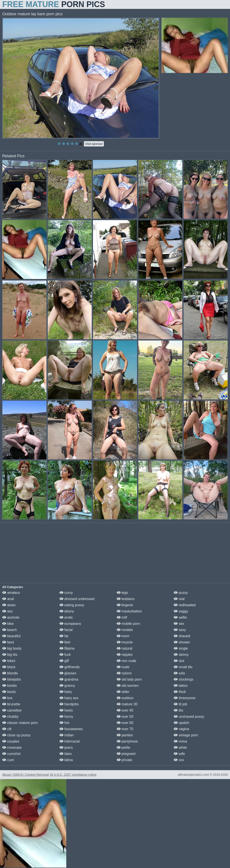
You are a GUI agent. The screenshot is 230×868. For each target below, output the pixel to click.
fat (64, 636)
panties (125, 735)
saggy (181, 611)
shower (182, 642)
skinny (181, 655)
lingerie (125, 605)
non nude (126, 661)
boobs (10, 686)
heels (66, 710)
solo (179, 673)
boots (9, 692)
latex (66, 754)
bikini (9, 661)
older (123, 692)
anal (8, 599)
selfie (180, 617)
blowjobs (12, 679)
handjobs (69, 704)
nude (123, 667)
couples (11, 741)
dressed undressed (77, 599)
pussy (181, 593)
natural (125, 648)
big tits (10, 655)
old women (128, 686)
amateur (11, 593)
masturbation (129, 611)
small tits (183, 667)
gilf (64, 661)
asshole (11, 617)
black (9, 667)
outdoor (125, 698)
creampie (12, 748)
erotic (66, 617)
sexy (180, 630)
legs (122, 593)
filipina (67, 648)
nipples (125, 655)
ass (7, 611)
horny (66, 717)
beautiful (11, 636)
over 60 (125, 723)
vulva (180, 741)
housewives (71, 729)
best (8, 642)
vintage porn (186, 735)
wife (179, 754)
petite (124, 748)
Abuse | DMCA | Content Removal (26, 775)
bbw (8, 624)
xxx (179, 760)
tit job (180, 704)
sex (179, 624)
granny (67, 686)
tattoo (181, 686)
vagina (181, 729)
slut (179, 661)
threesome (184, 698)
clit (7, 729)
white (180, 748)
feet (65, 642)
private (124, 760)
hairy (66, 692)
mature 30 (127, 704)
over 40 (125, 710)
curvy (66, 593)
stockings (183, 679)
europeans (70, 624)
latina (66, 760)
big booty (12, 648)
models (125, 630)
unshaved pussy (189, 717)
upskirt (181, 723)
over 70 (125, 729)
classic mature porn (20, 723)
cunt (8, 760)
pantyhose (127, 741)
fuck (65, 655)
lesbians (126, 599)
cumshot (11, 754)
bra (7, 698)
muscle (125, 642)
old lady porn (129, 679)
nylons (124, 673)
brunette (11, 704)
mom (123, 636)
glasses (68, 673)
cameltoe (12, 710)
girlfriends (70, 667)
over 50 (125, 717)
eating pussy (72, 605)
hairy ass (69, 698)
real (179, 599)
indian (67, 735)
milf (122, 617)
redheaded (185, 605)
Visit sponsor (94, 144)
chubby (10, 717)
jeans (66, 748)
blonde (10, 673)
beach (10, 630)
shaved (182, 636)
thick (180, 692)
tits (178, 710)
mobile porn (128, 624)
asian (9, 605)
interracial (70, 741)
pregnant (126, 754)
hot (64, 723)
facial (66, 630)
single (181, 648)
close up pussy (16, 735)
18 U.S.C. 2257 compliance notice (73, 775)
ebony (67, 611)
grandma (69, 679)
